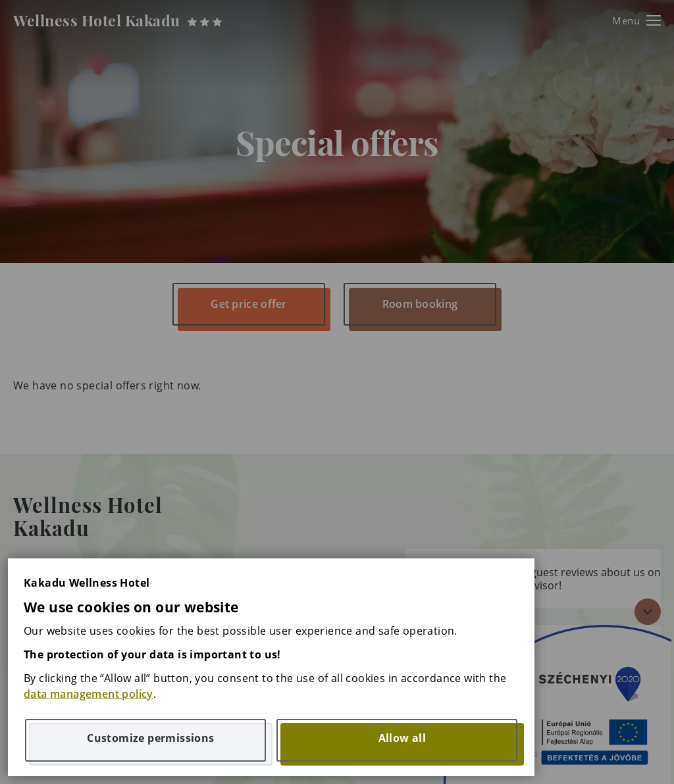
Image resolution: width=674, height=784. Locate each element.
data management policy (89, 694)
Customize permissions (150, 738)
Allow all (402, 738)
